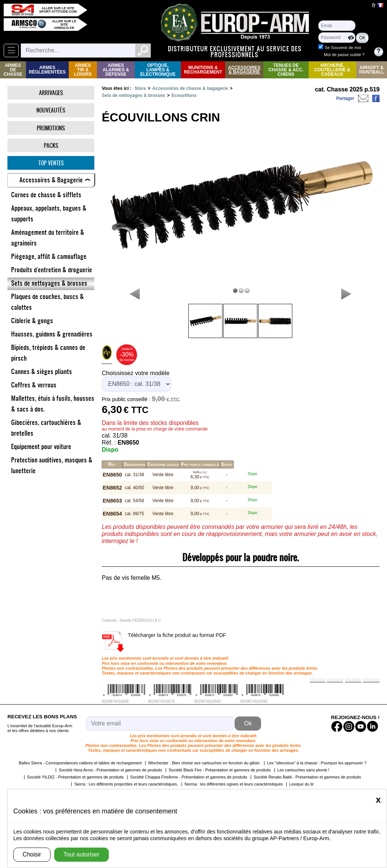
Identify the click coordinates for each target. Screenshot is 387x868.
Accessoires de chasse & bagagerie (190, 88)
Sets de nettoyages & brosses (134, 95)
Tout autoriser (82, 854)
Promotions (51, 128)
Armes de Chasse (13, 70)
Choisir (32, 854)
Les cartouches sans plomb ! (303, 770)
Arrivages (51, 93)
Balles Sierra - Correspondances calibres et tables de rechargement (80, 763)
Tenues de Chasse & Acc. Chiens (286, 70)
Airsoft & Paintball (372, 70)
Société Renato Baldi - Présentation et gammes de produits (307, 777)
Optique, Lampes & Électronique (158, 70)
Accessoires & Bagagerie (244, 70)
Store (140, 88)
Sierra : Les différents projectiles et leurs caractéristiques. (126, 784)
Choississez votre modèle (136, 373)
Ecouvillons (184, 95)
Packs (51, 145)
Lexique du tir (302, 784)
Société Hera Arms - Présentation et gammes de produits (110, 770)
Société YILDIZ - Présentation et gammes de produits (75, 777)
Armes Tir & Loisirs (83, 70)
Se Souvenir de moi (343, 48)
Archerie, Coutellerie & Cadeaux (332, 70)
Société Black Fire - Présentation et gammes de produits (220, 770)
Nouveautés (51, 110)
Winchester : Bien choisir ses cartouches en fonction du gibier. (204, 763)
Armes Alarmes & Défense (116, 70)
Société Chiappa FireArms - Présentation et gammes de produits (189, 777)
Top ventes (51, 163)
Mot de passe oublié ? (344, 55)
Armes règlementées (47, 70)
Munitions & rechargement (203, 70)
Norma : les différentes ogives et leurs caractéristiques (234, 784)
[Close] (378, 800)
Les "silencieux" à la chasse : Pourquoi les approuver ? (317, 763)
